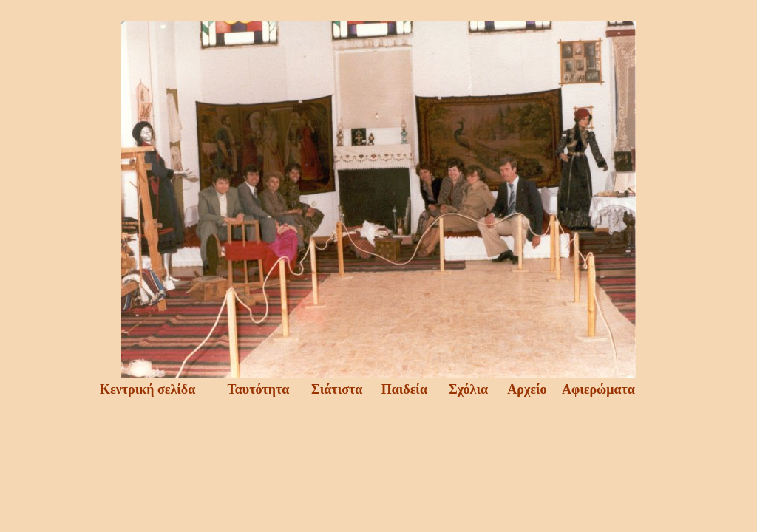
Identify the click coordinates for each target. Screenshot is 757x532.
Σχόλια (470, 389)
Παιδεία (406, 389)
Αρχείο (527, 389)
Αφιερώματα (598, 389)
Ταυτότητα (258, 389)
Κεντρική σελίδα (147, 389)
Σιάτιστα (337, 389)
